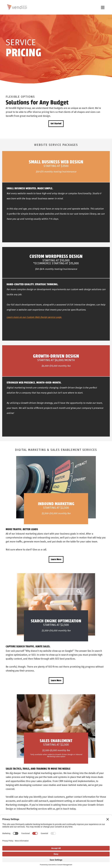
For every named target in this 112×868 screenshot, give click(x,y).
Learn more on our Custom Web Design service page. (34, 317)
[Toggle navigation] (103, 7)
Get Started (56, 124)
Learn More (56, 559)
